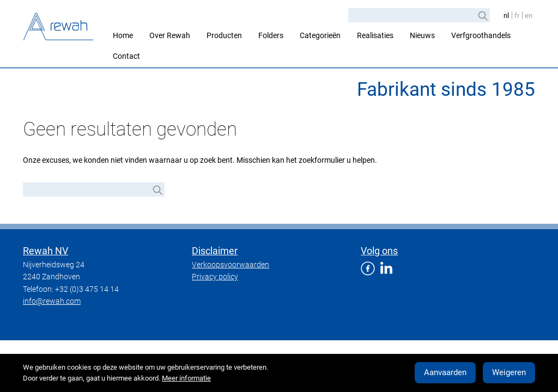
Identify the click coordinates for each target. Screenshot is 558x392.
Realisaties (375, 35)
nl (506, 16)
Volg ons (379, 251)
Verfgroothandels (481, 35)
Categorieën (320, 35)
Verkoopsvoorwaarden (231, 265)
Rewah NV (46, 251)
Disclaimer (215, 251)
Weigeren (509, 372)
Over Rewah (170, 35)
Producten (224, 35)
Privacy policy (215, 277)
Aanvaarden (445, 372)
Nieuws (422, 35)
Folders (271, 35)
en (529, 16)
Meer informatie (186, 378)
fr (517, 16)
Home (123, 35)
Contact (126, 56)
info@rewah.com (52, 301)
